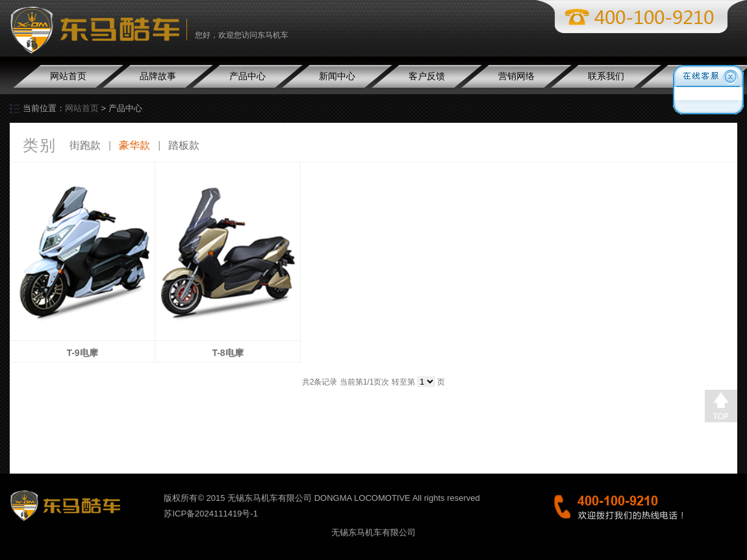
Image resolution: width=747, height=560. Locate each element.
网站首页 (68, 76)
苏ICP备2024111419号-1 (211, 514)
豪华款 (134, 145)
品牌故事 (158, 76)
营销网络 (516, 76)
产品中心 (247, 76)
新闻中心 (337, 76)
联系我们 (606, 76)
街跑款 (85, 145)
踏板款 (184, 145)
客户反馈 (427, 76)
